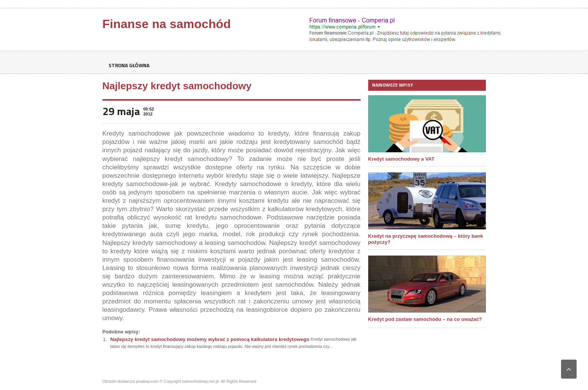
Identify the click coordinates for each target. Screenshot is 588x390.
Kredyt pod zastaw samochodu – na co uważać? (425, 319)
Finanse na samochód (166, 24)
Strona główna (130, 66)
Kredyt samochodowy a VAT (401, 159)
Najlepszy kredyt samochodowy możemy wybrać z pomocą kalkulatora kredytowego (209, 339)
